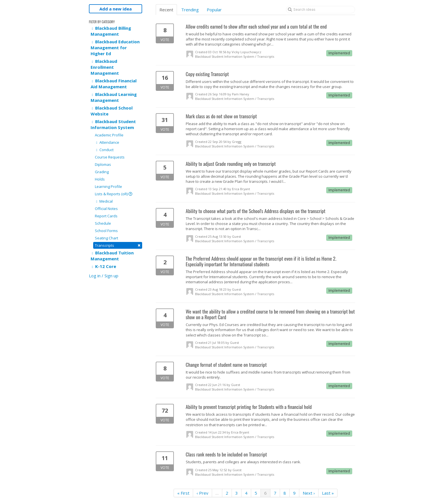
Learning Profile (108, 186)
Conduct (104, 150)
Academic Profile (109, 135)
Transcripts (118, 245)
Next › (309, 493)
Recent (166, 10)
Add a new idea (116, 9)
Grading (102, 172)
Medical (104, 201)
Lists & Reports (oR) (114, 194)
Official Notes (106, 209)
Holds (100, 179)
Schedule (103, 223)
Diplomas (103, 164)
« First (183, 493)
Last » (328, 493)
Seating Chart (106, 238)
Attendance (107, 142)
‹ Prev (202, 493)
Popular (214, 10)
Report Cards (106, 216)
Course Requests (110, 157)
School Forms (106, 231)
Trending (190, 10)
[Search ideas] (321, 10)
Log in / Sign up (104, 276)
